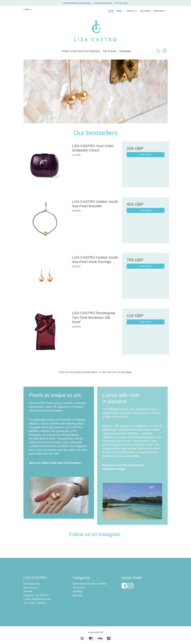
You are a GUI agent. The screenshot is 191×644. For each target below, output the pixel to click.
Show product (146, 155)
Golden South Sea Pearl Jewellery (89, 584)
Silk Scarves (79, 588)
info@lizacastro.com (41, 599)
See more (77, 595)
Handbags (78, 591)
